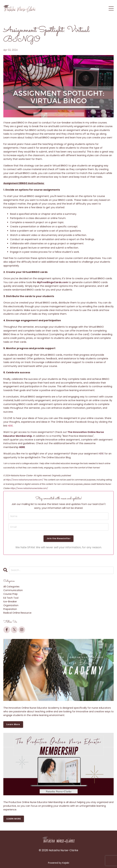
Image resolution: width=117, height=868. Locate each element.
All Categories (11, 587)
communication (13, 590)
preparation (10, 609)
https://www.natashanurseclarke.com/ (25, 480)
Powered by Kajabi (59, 863)
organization (11, 605)
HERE (10, 426)
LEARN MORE (14, 819)
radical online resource (17, 613)
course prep (10, 594)
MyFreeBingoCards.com (52, 282)
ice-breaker (10, 602)
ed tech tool (11, 598)
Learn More (13, 724)
